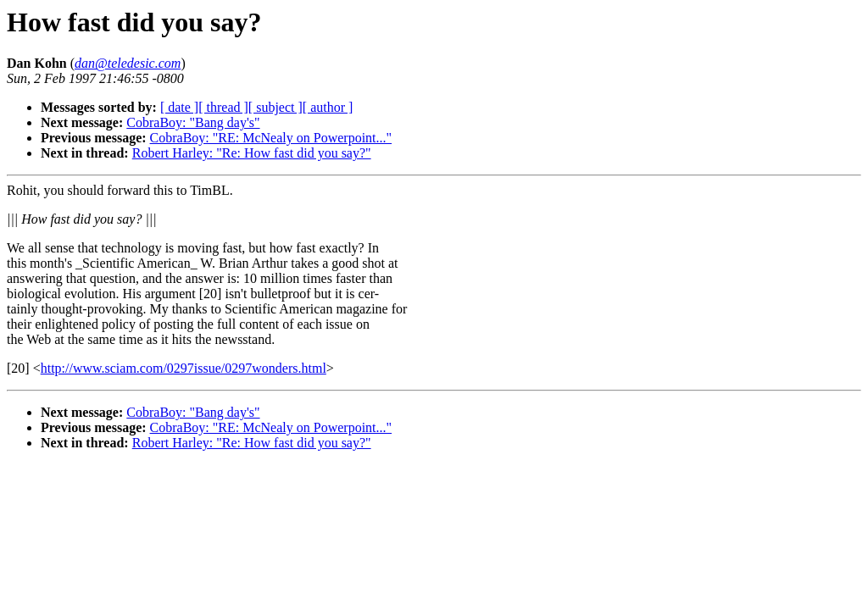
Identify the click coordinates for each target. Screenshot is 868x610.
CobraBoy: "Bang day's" (193, 122)
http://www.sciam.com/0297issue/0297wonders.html (184, 368)
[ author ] (328, 107)
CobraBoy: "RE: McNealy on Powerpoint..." (271, 138)
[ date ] (179, 107)
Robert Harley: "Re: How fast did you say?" (252, 153)
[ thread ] (223, 107)
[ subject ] (275, 107)
